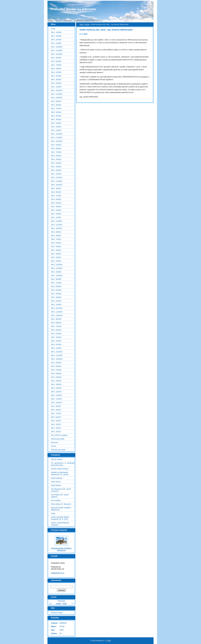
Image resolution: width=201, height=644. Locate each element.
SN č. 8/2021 (56, 236)
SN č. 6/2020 (56, 286)
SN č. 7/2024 (56, 109)
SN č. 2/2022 (56, 214)
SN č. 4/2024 (56, 119)
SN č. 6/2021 (56, 243)
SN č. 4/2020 (56, 294)
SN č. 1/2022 (56, 217)
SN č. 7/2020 (56, 283)
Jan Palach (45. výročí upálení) (60, 496)
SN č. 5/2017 (56, 421)
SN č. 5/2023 (56, 159)
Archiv (87, 24)
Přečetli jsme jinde (58, 450)
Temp (53, 513)
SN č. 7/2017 (56, 413)
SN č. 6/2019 (56, 330)
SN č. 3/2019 (56, 341)
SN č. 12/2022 (57, 178)
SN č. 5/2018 (56, 377)
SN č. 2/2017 (56, 432)
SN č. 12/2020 (57, 265)
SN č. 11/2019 (57, 312)
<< (50, 603)
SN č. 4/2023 (56, 163)
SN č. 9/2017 (56, 406)
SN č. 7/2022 (56, 196)
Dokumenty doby (58, 439)
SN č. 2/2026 (56, 40)
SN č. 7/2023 (56, 152)
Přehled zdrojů (57, 613)
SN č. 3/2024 (56, 123)
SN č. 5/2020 (56, 290)
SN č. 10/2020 (57, 276)
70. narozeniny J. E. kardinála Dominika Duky (63, 464)
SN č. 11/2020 (57, 268)
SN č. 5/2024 (56, 116)
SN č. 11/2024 (57, 94)
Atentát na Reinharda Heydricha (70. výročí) (60, 473)
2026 (65, 603)
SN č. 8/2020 (56, 272)
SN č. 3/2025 (56, 80)
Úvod (81, 24)
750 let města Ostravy (60, 469)
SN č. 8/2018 (56, 366)
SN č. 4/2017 (56, 424)
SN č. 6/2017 (56, 417)
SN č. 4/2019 (56, 337)
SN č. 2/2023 (56, 170)
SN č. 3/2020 (56, 297)
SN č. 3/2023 (56, 167)
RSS (109, 641)
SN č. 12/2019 (57, 308)
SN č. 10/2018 (57, 359)
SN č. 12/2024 (57, 90)
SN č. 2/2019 (56, 344)
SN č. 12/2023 (57, 134)
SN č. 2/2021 (56, 257)
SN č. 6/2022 (56, 199)
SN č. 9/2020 (56, 279)
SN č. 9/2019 (56, 319)
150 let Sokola (57, 459)
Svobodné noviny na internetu (73, 9)
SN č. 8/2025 (56, 61)
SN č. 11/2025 (57, 50)
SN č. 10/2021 (57, 228)
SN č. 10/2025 (57, 54)
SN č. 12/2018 (57, 352)
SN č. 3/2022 (56, 210)
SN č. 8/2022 (56, 192)
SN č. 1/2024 (56, 130)
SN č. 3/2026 (56, 36)
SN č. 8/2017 (56, 410)
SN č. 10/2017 (57, 403)
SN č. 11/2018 (57, 355)
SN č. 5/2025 (56, 72)
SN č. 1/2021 (56, 261)
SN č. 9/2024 (56, 101)
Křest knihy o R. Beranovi (61, 504)
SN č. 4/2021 (56, 250)
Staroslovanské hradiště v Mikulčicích (61, 509)
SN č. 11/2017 (57, 399)
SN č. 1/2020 (56, 305)
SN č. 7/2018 (56, 370)
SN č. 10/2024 (57, 98)
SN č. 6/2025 (56, 69)
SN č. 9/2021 (56, 232)
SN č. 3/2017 (56, 428)
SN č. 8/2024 (56, 105)
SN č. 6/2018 (56, 374)
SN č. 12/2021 (57, 221)
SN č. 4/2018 (56, 381)
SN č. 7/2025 (56, 65)
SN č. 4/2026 (56, 32)
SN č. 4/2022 (56, 207)
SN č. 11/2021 (57, 225)
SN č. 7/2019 (56, 326)
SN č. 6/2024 (56, 112)
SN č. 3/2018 (56, 384)
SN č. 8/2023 (56, 148)
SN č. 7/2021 (56, 239)
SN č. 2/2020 (56, 301)
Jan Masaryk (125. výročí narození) (61, 490)
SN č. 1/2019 (56, 348)
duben (59, 603)
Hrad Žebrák (56, 485)
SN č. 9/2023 (56, 145)
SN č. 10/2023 (57, 141)
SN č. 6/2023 (56, 156)
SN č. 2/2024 (56, 127)
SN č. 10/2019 (57, 315)
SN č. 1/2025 (56, 87)
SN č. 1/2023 (56, 174)
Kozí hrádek (56, 500)
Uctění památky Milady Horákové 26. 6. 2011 (60, 518)
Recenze (55, 442)
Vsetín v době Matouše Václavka (60, 524)
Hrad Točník (56, 482)
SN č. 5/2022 (56, 203)
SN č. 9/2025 (56, 58)
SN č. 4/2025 (56, 76)
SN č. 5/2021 (56, 246)
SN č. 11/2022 (57, 181)
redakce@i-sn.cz (58, 573)
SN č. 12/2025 (57, 47)
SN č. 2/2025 (56, 83)
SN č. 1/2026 (56, 43)
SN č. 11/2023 (57, 138)
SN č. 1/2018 (56, 392)
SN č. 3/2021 (56, 254)
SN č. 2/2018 (56, 388)
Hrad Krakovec (57, 478)
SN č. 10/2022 (57, 185)
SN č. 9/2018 (56, 363)
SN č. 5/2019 (56, 334)
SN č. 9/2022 (56, 188)
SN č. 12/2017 (57, 395)
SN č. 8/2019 (56, 323)
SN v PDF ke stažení (59, 435)
